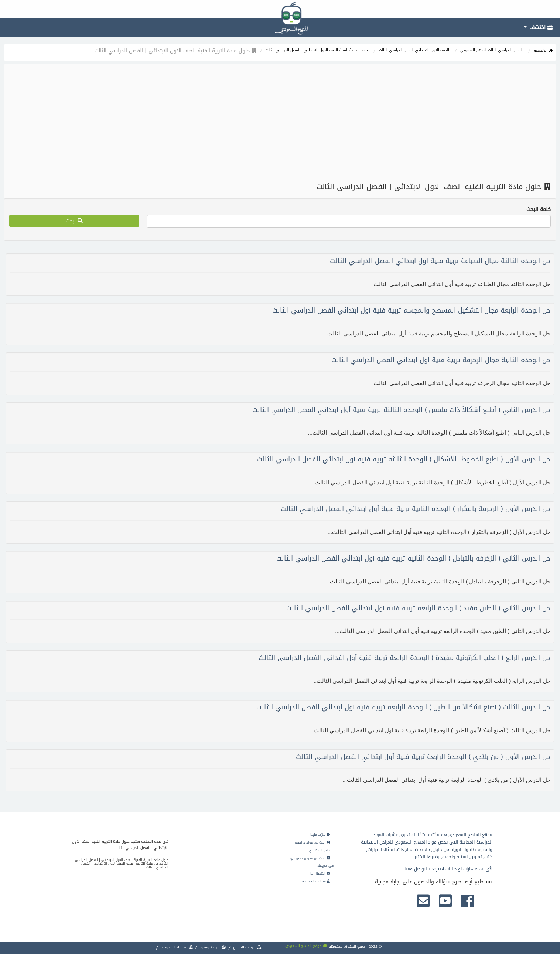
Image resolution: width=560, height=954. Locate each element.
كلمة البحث (539, 209)
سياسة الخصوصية (315, 881)
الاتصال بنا (320, 873)
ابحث (74, 221)
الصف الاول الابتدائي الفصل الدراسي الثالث (414, 50)
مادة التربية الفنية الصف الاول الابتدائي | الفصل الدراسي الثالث (317, 50)
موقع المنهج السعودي (306, 946)
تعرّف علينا (320, 835)
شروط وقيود (212, 947)
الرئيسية (543, 50)
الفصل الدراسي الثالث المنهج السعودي (491, 50)
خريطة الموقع (247, 947)
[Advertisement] (280, 123)
